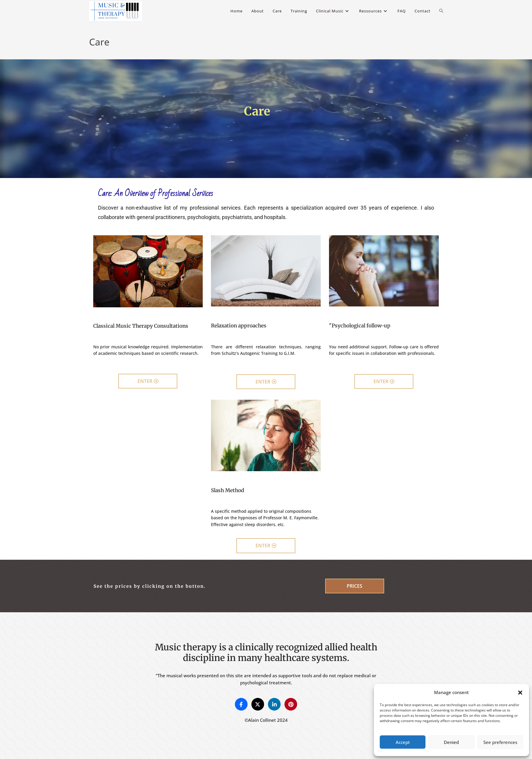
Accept (403, 742)
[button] (520, 693)
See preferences (500, 742)
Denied (451, 742)
